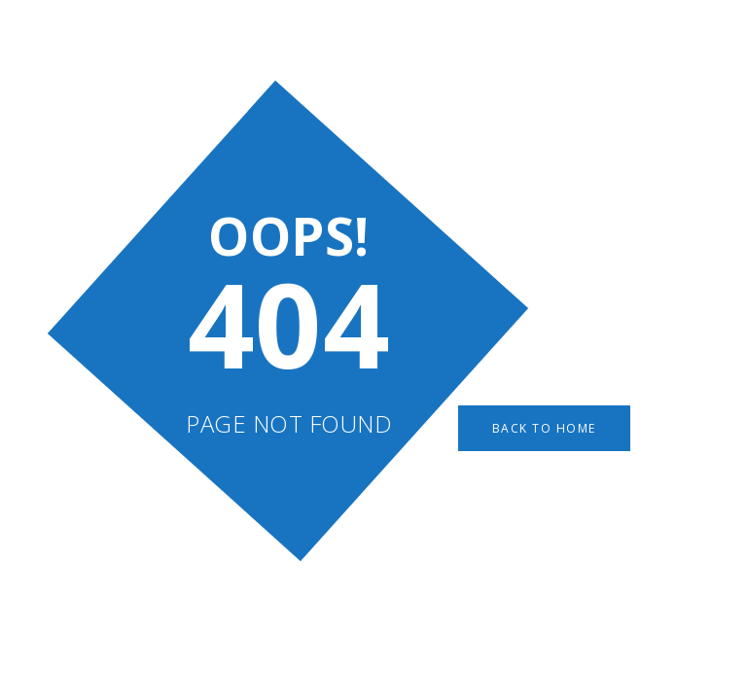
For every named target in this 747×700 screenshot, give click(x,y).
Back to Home (544, 428)
